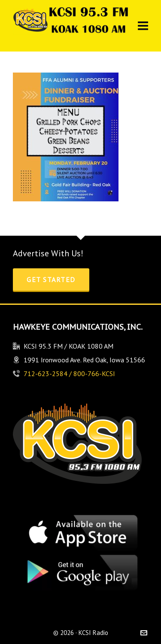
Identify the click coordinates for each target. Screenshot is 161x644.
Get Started (51, 279)
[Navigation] (143, 26)
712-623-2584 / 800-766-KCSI (69, 374)
